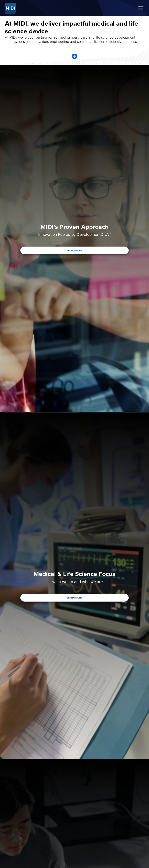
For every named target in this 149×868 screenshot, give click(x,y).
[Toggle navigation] (141, 8)
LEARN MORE (75, 250)
